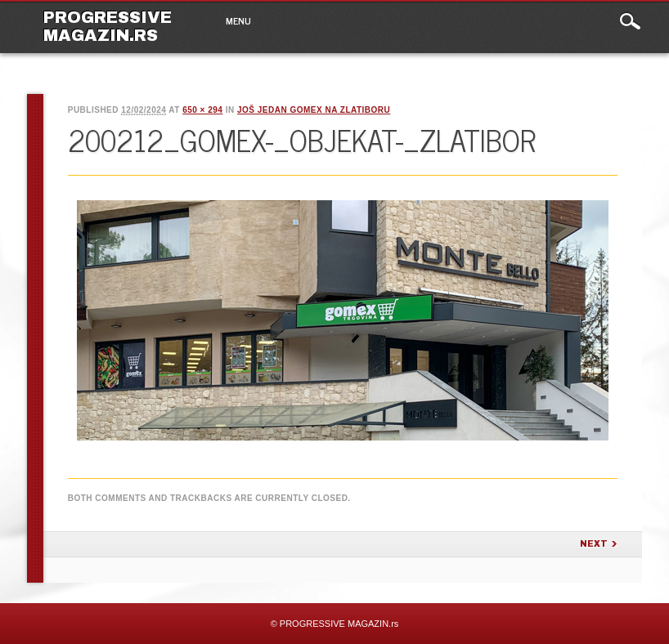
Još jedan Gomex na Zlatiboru (314, 110)
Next (594, 544)
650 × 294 (202, 110)
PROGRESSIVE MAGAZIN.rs (108, 26)
